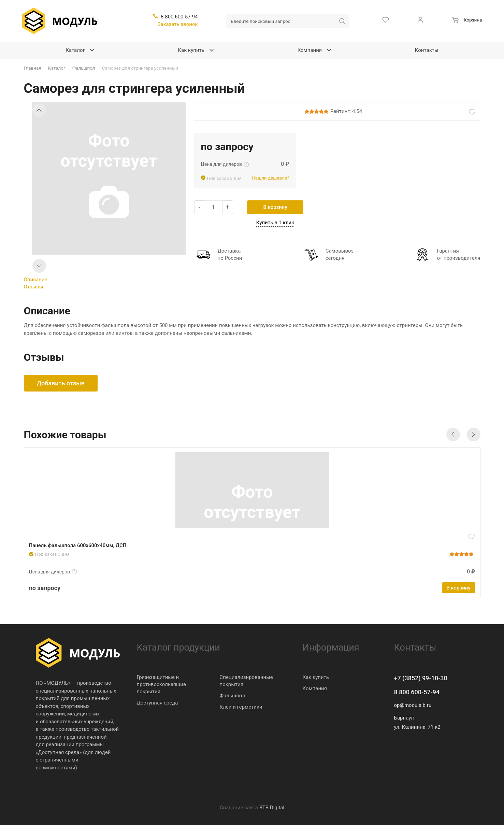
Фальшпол (232, 696)
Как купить (316, 677)
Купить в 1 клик (275, 223)
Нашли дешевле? (270, 178)
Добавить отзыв (61, 383)
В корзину (275, 207)
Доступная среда (157, 703)
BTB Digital (272, 808)
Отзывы (34, 287)
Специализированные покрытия (246, 681)
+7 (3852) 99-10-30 (421, 678)
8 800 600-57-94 (417, 692)
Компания (315, 688)
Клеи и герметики (241, 707)
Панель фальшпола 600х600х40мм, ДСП (78, 545)
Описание (36, 280)
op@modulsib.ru (413, 705)
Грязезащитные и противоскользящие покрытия (161, 684)
